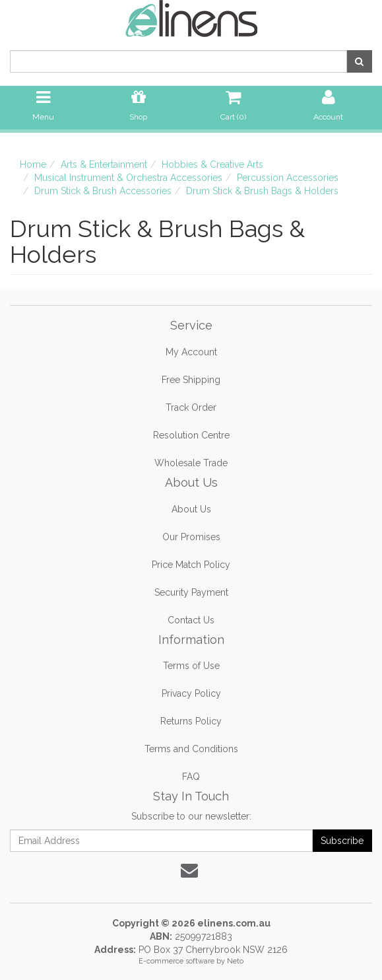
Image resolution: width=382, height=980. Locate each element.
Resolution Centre (191, 435)
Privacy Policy (191, 693)
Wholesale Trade (191, 463)
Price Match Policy (191, 565)
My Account (191, 352)
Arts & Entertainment (104, 164)
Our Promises (191, 537)
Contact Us (191, 620)
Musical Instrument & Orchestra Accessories (128, 178)
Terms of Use (191, 666)
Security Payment (191, 592)
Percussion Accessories (288, 178)
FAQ (191, 777)
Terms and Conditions (191, 749)
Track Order (191, 407)
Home (33, 164)
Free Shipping (191, 380)
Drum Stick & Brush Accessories (103, 191)
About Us (191, 509)
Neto (235, 961)
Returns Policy (191, 721)
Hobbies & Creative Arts (212, 164)
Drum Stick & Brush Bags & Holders (262, 191)
